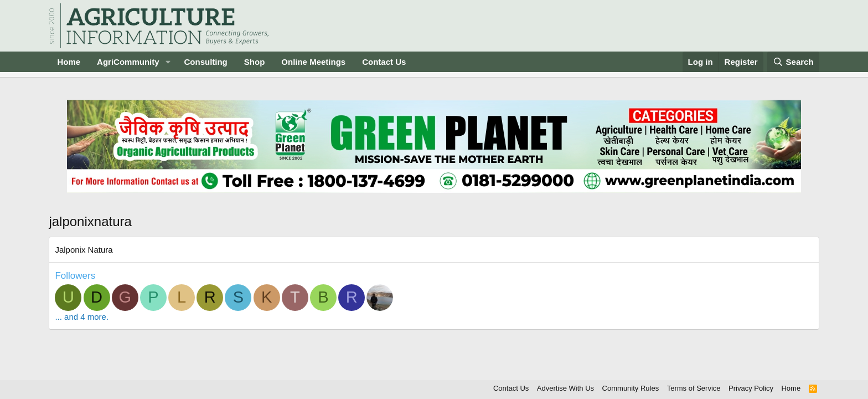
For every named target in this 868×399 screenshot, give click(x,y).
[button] (168, 62)
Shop (255, 62)
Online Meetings (313, 62)
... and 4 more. (82, 317)
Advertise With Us (565, 388)
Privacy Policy (751, 388)
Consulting (205, 62)
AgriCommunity (128, 62)
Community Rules (631, 388)
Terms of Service (694, 388)
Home (69, 62)
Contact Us (384, 62)
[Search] (793, 62)
